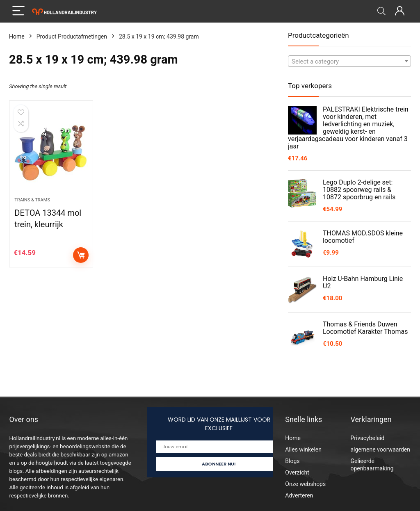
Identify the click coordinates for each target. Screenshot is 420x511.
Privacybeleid (367, 438)
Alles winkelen (303, 449)
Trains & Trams (32, 200)
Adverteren (299, 495)
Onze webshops (305, 484)
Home (17, 36)
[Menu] (19, 11)
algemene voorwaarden (380, 449)
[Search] (381, 11)
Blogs (292, 461)
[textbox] (349, 62)
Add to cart (81, 255)
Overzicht (297, 472)
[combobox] (349, 61)
